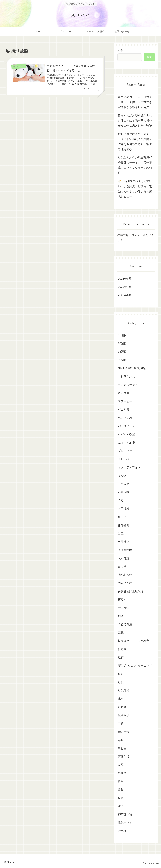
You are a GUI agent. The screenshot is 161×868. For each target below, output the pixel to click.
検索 (120, 51)
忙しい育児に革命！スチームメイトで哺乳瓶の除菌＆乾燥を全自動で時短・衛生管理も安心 (135, 142)
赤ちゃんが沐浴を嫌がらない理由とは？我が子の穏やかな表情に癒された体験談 (135, 121)
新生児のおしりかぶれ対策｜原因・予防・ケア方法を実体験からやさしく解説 (135, 102)
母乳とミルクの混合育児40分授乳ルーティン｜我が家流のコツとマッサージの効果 (135, 165)
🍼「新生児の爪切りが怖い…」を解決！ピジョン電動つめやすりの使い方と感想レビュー (135, 189)
